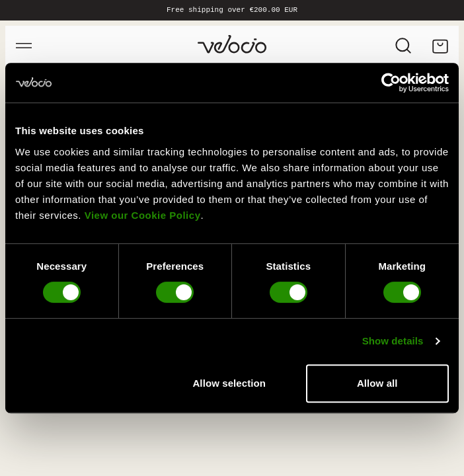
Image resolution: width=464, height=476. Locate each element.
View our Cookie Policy (143, 215)
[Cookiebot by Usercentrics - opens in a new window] (391, 83)
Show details (393, 341)
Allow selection (229, 383)
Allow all (377, 383)
